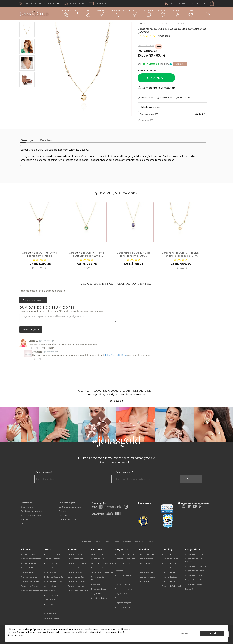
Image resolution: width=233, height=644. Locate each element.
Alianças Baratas (28, 554)
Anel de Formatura (52, 559)
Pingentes (135, 13)
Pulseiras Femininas (147, 568)
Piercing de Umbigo (170, 568)
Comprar (156, 78)
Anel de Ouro (50, 604)
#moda (130, 394)
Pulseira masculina (146, 572)
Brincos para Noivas (76, 581)
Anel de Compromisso (54, 581)
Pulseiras (149, 13)
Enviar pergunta (31, 329)
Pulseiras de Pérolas (147, 577)
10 (140, 55)
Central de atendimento (70, 507)
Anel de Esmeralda (52, 554)
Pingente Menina (122, 594)
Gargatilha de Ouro (99, 598)
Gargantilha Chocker (194, 585)
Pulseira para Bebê (146, 554)
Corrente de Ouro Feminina (103, 572)
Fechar (184, 633)
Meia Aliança (50, 591)
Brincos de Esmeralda (77, 563)
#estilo (141, 394)
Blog (23, 523)
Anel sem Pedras (52, 618)
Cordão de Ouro (98, 559)
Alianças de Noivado (30, 568)
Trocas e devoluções (68, 519)
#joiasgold (95, 394)
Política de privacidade (31, 511)
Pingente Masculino (124, 589)
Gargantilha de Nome (194, 571)
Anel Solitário (50, 600)
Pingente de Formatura (125, 559)
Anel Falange (50, 613)
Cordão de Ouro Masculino (102, 563)
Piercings (163, 13)
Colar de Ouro (97, 554)
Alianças (66, 13)
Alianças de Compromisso (32, 591)
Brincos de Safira (75, 572)
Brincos (88, 13)
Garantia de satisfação (31, 515)
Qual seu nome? (44, 472)
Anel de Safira (50, 572)
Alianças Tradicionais (30, 581)
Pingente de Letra (123, 563)
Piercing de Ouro (169, 554)
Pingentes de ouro (99, 589)
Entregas (63, 511)
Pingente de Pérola (123, 575)
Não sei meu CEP (146, 120)
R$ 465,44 (157, 55)
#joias (106, 394)
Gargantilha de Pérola (195, 575)
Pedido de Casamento (54, 577)
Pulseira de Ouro (145, 563)
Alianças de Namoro (29, 563)
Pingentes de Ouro (123, 607)
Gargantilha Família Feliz (196, 580)
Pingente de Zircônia (124, 580)
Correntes (102, 13)
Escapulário (190, 589)
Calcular (200, 114)
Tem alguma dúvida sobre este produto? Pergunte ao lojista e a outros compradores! (62, 311)
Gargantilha (96, 594)
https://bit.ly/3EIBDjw (116, 355)
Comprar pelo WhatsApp (158, 88)
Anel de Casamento (53, 586)
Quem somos (27, 507)
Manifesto (25, 519)
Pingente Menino (122, 598)
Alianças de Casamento (31, 559)
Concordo (212, 633)
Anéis (77, 13)
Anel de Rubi (50, 568)
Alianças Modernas (29, 577)
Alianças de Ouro (28, 572)
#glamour (118, 394)
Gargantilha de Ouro (194, 554)
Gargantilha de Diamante (196, 566)
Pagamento (64, 515)
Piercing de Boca (169, 581)
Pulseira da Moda (146, 559)
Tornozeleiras (144, 581)
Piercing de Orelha (170, 559)
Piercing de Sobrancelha (172, 586)
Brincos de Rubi (75, 568)
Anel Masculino (51, 609)
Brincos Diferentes (76, 577)
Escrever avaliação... (33, 300)
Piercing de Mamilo (170, 572)
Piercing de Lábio (169, 577)
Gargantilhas (118, 13)
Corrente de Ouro (98, 568)
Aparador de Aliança (30, 586)
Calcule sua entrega (149, 107)
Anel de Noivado (51, 595)
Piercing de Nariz (169, 563)
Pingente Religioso (123, 603)
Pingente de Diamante (125, 554)
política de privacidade (89, 632)
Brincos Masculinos (76, 586)
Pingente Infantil (122, 585)
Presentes (177, 13)
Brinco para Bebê (75, 559)
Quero (191, 479)
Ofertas (190, 13)
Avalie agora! (165, 36)
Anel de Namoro (51, 563)
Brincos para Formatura (78, 591)
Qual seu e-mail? (124, 472)
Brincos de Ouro (75, 554)
